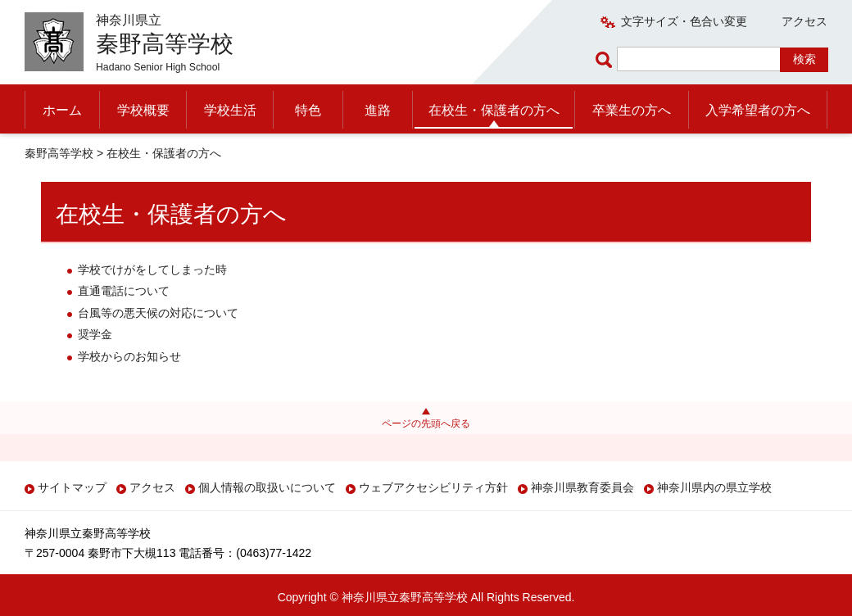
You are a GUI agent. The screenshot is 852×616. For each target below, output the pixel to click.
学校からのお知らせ (129, 356)
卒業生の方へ (632, 110)
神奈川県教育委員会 (582, 487)
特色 (308, 110)
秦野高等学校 (59, 153)
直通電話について (124, 291)
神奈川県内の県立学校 (714, 487)
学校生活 (230, 110)
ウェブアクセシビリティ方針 (433, 487)
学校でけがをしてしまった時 (152, 269)
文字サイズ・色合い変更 (684, 21)
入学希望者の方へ (758, 110)
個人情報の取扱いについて (267, 487)
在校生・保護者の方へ (494, 110)
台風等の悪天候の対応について (158, 313)
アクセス (804, 21)
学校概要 (143, 110)
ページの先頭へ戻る (426, 423)
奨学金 (95, 334)
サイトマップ (72, 487)
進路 (378, 110)
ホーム (62, 110)
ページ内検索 (606, 59)
